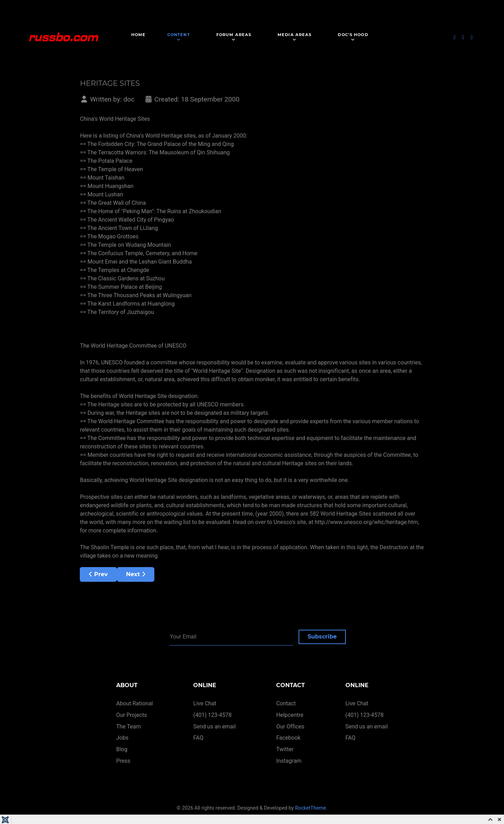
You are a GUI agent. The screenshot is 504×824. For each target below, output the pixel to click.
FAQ (198, 738)
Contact (286, 703)
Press (123, 761)
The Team (129, 727)
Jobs (122, 738)
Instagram (289, 761)
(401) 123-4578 (212, 715)
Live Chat (205, 703)
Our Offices (290, 727)
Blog (122, 749)
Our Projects (132, 715)
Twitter (285, 749)
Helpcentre (290, 715)
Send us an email (214, 727)
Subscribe (322, 637)
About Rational (135, 703)
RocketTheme (311, 808)
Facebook (288, 738)
